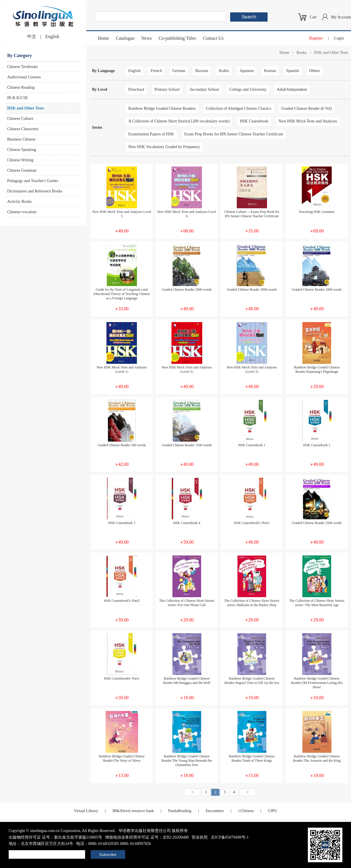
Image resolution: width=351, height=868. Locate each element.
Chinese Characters (23, 129)
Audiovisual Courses (24, 77)
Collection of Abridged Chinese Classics (239, 108)
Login (339, 38)
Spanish (293, 71)
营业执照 (200, 837)
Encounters (215, 811)
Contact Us (213, 38)
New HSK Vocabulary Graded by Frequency (164, 147)
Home (103, 38)
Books (302, 53)
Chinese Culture (20, 119)
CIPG (272, 811)
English (52, 36)
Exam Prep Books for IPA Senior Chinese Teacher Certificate (234, 134)
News (146, 38)
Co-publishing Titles (177, 38)
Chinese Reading (21, 87)
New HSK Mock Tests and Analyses (308, 121)
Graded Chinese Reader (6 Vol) (307, 108)
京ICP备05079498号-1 (230, 837)
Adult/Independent (292, 89)
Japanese (247, 71)
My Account (341, 17)
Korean (270, 71)
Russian (202, 71)
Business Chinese (21, 139)
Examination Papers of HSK (151, 134)
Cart (313, 17)
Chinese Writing (20, 160)
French (156, 71)
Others (315, 71)
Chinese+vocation (22, 212)
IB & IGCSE (18, 98)
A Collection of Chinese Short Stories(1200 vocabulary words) (179, 121)
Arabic (224, 71)
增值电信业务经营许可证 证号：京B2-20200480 (147, 837)
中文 (32, 36)
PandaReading (180, 811)
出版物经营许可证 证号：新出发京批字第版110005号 (55, 837)
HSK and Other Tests (26, 108)
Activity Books (19, 202)
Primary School (167, 89)
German (179, 71)
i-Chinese (246, 811)
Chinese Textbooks (22, 67)
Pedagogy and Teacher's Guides (33, 181)
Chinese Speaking (22, 150)
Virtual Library (86, 811)
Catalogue (125, 38)
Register (316, 38)
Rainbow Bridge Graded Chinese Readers (162, 108)
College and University (248, 89)
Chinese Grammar (22, 170)
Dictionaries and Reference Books (35, 191)
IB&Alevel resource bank (133, 811)
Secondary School (204, 89)
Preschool (136, 89)
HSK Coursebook (254, 121)
